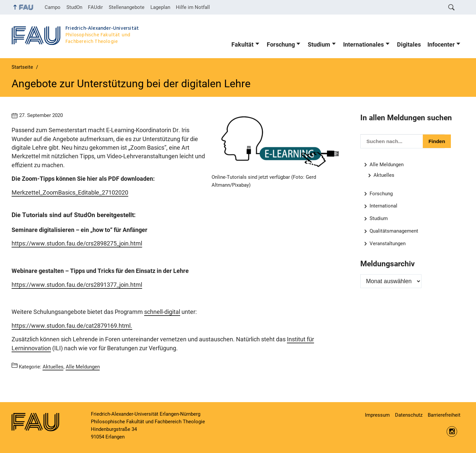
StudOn (74, 7)
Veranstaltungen (388, 244)
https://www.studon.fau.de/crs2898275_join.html (77, 244)
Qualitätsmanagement (394, 231)
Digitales (409, 45)
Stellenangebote (127, 7)
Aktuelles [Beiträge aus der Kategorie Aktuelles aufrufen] (53, 367)
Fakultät (242, 45)
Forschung (281, 45)
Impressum (377, 415)
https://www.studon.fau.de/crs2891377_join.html (77, 285)
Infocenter (441, 45)
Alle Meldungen (387, 165)
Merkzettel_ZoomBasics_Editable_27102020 (70, 193)
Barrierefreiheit (444, 415)
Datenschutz (409, 415)
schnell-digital (162, 312)
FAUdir (95, 7)
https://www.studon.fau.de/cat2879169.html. (72, 326)
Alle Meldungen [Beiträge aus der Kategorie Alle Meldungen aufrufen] (83, 367)
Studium (319, 45)
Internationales (363, 45)
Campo (53, 7)
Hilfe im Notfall (193, 7)
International (383, 206)
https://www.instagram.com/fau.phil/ (452, 432)
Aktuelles (384, 175)
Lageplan (160, 7)
